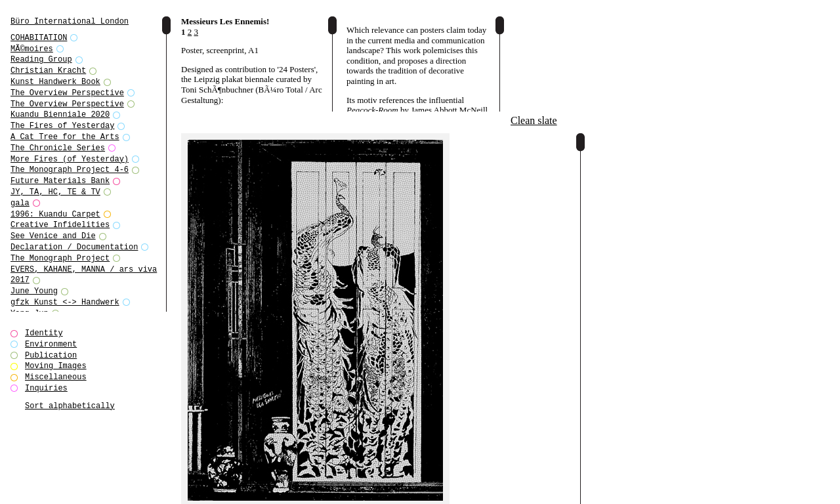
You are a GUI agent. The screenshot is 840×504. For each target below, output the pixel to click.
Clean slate (534, 120)
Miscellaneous (56, 377)
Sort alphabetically (70, 406)
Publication (51, 355)
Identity (44, 333)
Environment (51, 344)
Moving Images (56, 366)
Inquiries (46, 388)
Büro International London (70, 21)
